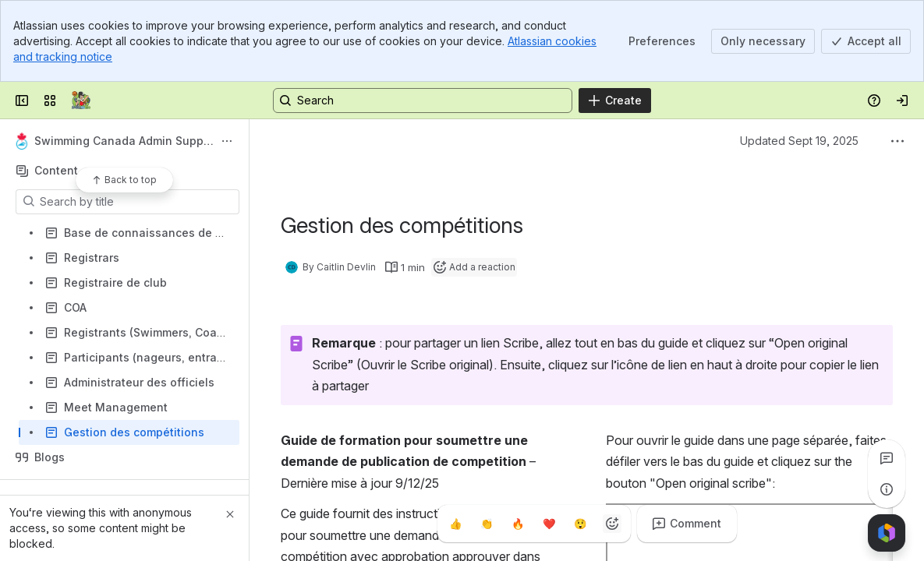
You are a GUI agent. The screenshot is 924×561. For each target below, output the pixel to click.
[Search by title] (137, 202)
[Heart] (550, 524)
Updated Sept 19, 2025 (799, 141)
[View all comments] (887, 458)
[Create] (615, 101)
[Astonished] (581, 524)
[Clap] (487, 524)
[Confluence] (81, 101)
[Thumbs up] (456, 524)
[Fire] (519, 524)
